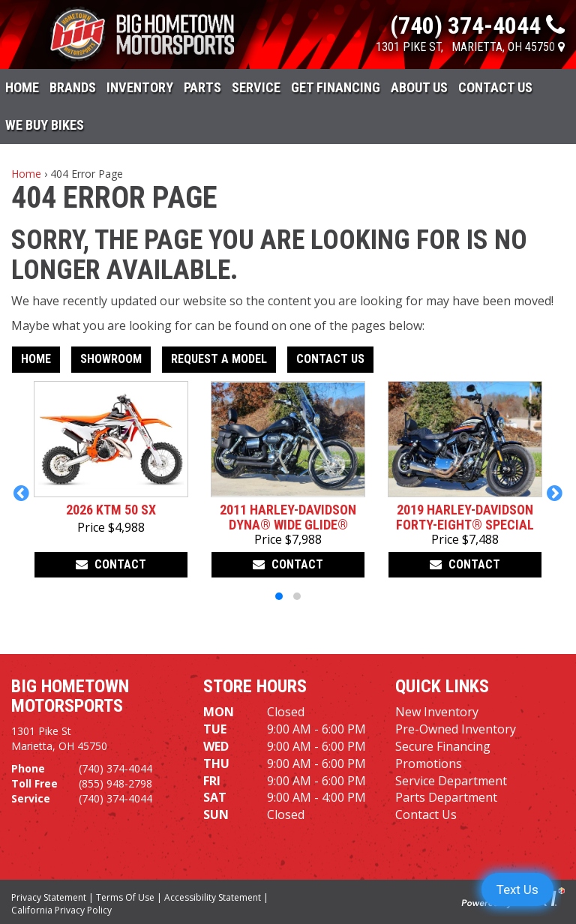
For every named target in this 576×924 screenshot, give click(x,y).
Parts (202, 87)
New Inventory (437, 712)
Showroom (111, 359)
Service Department (451, 781)
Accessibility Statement (213, 897)
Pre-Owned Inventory (456, 729)
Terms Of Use (125, 897)
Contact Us (495, 87)
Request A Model (219, 359)
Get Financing (336, 87)
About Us (419, 87)
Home (22, 87)
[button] (21, 493)
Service (256, 87)
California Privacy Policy (61, 910)
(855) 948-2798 (115, 783)
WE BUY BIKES (45, 125)
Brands (73, 87)
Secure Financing (443, 746)
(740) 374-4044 (115, 768)
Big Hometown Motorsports (70, 696)
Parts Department (446, 797)
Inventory (140, 87)
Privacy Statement (49, 897)
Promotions (429, 763)
